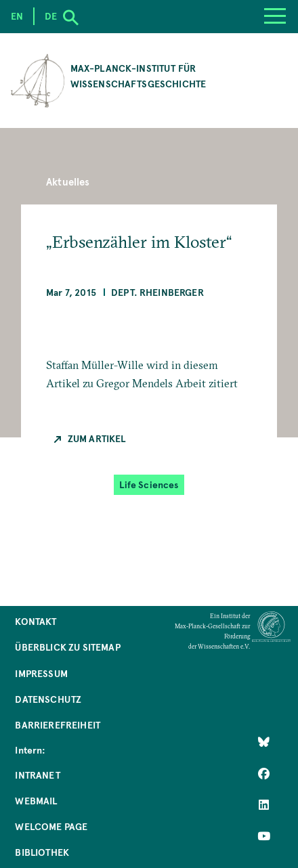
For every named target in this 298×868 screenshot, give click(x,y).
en (17, 16)
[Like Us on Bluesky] (264, 742)
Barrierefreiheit (58, 725)
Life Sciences (149, 484)
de (51, 16)
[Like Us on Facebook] (264, 773)
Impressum (41, 673)
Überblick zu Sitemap (67, 647)
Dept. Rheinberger (157, 292)
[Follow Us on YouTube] (264, 836)
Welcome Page (51, 826)
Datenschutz (48, 699)
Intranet (37, 775)
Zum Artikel (97, 438)
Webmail (36, 801)
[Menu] (275, 17)
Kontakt (36, 621)
